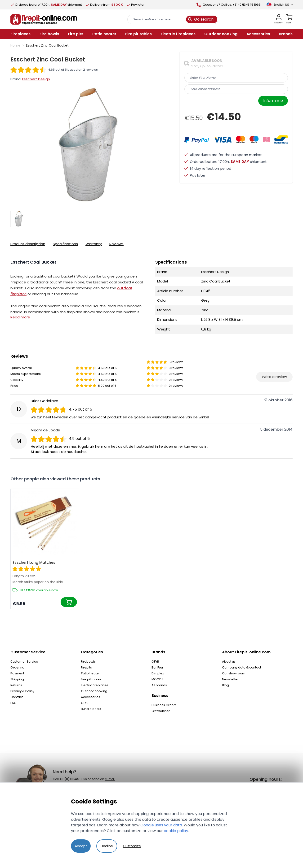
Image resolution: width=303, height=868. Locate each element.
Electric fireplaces (95, 685)
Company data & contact (242, 667)
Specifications (65, 244)
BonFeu (157, 667)
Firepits (86, 667)
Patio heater (90, 673)
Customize (132, 846)
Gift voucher (161, 711)
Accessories (91, 697)
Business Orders (164, 705)
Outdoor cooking (94, 691)
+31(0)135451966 (73, 779)
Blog (225, 685)
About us (229, 662)
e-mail (110, 779)
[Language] (279, 5)
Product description (28, 244)
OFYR (85, 703)
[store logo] (44, 19)
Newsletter (230, 679)
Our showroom (234, 673)
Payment (17, 673)
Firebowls (88, 662)
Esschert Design (36, 79)
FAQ (13, 703)
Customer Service (24, 662)
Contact (17, 697)
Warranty (94, 244)
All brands (159, 685)
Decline (107, 846)
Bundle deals (91, 709)
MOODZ (157, 679)
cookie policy (176, 831)
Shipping (17, 679)
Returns (16, 685)
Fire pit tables (91, 679)
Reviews (116, 244)
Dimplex (158, 673)
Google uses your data (161, 825)
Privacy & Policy (22, 691)
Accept (81, 846)
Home (15, 45)
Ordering (17, 667)
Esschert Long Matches (34, 562)
